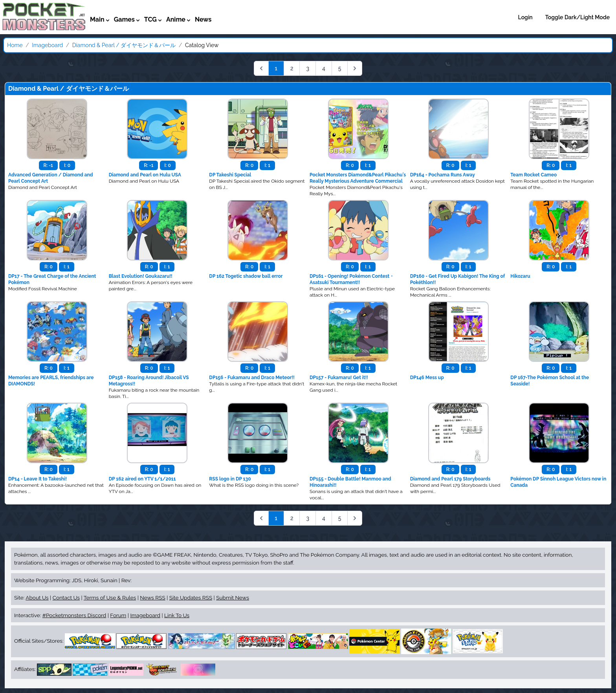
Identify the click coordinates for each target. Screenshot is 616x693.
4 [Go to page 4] (324, 68)
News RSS (152, 598)
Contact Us (66, 598)
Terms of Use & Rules (110, 598)
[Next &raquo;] (355, 68)
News (203, 19)
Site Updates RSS (191, 598)
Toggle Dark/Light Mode (577, 17)
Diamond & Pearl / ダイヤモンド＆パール (124, 45)
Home (15, 45)
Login (525, 17)
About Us (37, 598)
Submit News (233, 598)
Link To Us (177, 615)
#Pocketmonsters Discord (74, 615)
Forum (118, 615)
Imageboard (47, 45)
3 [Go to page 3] (308, 68)
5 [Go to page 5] (340, 68)
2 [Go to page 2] (292, 68)
